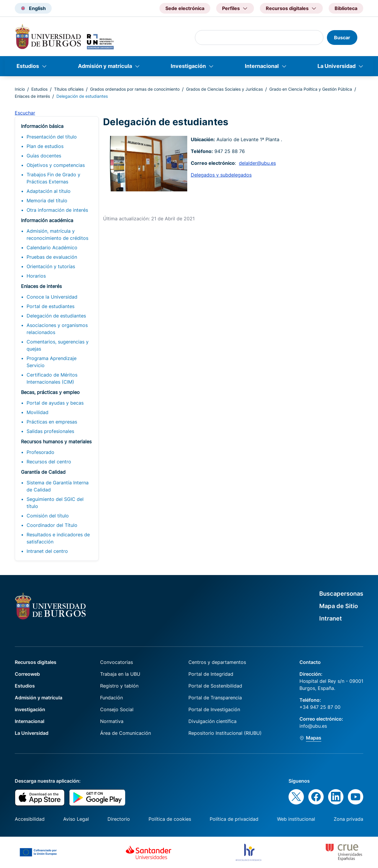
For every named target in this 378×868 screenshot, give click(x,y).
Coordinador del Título (52, 525)
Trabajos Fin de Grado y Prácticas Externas (53, 178)
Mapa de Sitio (339, 606)
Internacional (262, 66)
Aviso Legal (76, 819)
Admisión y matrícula (105, 66)
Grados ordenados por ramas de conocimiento (135, 89)
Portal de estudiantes (50, 306)
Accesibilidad (30, 819)
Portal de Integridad (211, 674)
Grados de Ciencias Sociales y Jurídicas (224, 89)
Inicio (20, 89)
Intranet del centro (47, 551)
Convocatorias (117, 662)
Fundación (111, 698)
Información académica (47, 220)
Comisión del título (48, 516)
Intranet (331, 618)
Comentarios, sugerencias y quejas (58, 345)
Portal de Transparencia (215, 698)
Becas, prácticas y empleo (50, 392)
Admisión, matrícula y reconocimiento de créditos (57, 234)
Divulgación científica (212, 721)
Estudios (28, 66)
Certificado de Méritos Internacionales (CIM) (52, 378)
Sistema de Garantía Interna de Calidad (58, 486)
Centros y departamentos (217, 662)
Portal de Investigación (214, 709)
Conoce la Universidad (52, 297)
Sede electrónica (185, 8)
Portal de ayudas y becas (55, 403)
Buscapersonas (341, 594)
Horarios (36, 276)
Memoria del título (47, 201)
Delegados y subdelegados (221, 175)
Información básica (42, 126)
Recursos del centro (49, 462)
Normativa (112, 721)
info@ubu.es (313, 726)
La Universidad (337, 66)
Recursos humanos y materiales (56, 442)
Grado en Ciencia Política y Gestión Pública (311, 89)
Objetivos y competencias (56, 165)
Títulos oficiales (69, 89)
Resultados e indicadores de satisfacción (58, 538)
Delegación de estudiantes (56, 316)
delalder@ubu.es (257, 163)
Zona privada (348, 819)
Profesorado (40, 452)
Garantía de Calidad (43, 472)
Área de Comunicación (126, 733)
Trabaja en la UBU (120, 674)
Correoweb (27, 674)
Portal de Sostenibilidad (215, 686)
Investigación (188, 66)
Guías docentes (44, 156)
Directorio (119, 819)
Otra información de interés (57, 210)
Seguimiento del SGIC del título (55, 503)
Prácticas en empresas (52, 422)
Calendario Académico (52, 247)
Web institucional (296, 819)
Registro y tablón (119, 686)
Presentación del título (52, 137)
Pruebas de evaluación (52, 257)
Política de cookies (170, 819)
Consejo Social (117, 709)
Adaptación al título (49, 191)
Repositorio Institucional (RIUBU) (225, 733)
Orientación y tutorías (51, 266)
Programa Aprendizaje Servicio (52, 362)
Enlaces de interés (32, 96)
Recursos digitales (36, 662)
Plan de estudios (45, 146)
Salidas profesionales (50, 431)
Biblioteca (346, 8)
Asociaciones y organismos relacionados (57, 329)
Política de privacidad (234, 819)
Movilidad (38, 412)
